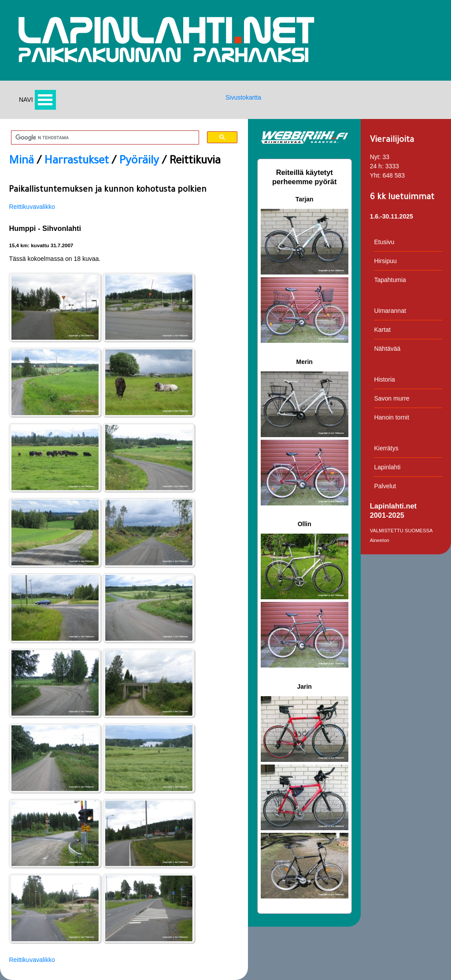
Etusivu (384, 242)
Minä (21, 162)
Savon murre (392, 398)
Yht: (375, 175)
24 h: (377, 166)
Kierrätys (386, 448)
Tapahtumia (390, 280)
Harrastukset (76, 162)
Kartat (382, 330)
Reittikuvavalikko (32, 207)
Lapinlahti (387, 467)
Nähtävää (387, 349)
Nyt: (375, 157)
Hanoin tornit (391, 417)
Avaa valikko (45, 100)
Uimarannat (390, 311)
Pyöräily (139, 162)
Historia (384, 379)
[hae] (102, 138)
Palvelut (385, 486)
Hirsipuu (385, 261)
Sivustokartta (243, 97)
